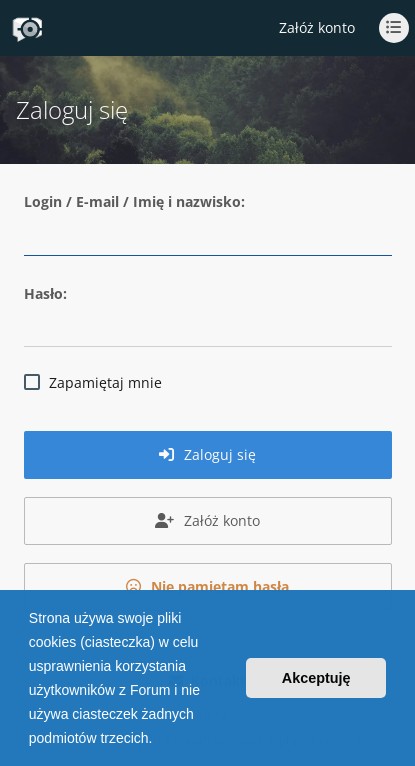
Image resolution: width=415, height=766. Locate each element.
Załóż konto (317, 27)
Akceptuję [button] (316, 678)
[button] (159, 740)
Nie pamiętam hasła (207, 586)
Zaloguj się (207, 454)
